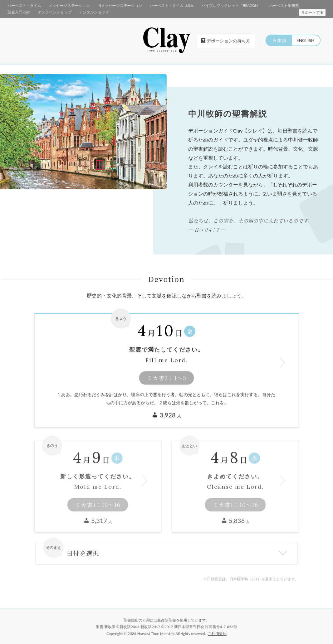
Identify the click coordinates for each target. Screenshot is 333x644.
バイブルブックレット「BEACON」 (216, 5)
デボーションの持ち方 (226, 40)
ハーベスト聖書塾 (265, 5)
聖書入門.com (297, 5)
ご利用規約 (217, 633)
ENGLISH (305, 40)
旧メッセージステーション (112, 5)
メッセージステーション (65, 5)
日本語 (278, 40)
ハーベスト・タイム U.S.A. (160, 5)
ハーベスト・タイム (23, 5)
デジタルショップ (60, 11)
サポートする (312, 12)
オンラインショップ (23, 11)
